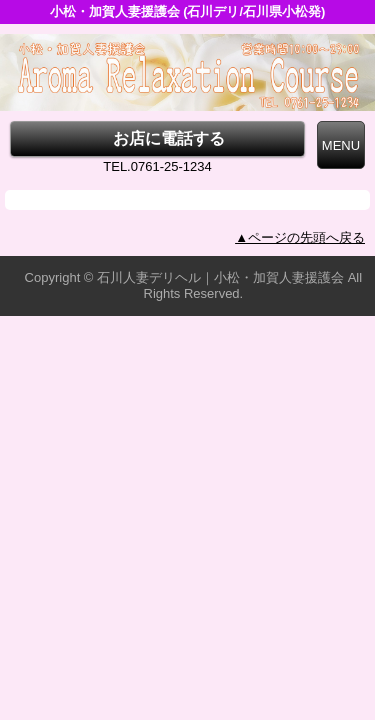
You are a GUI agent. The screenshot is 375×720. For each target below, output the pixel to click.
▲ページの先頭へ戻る (300, 237)
